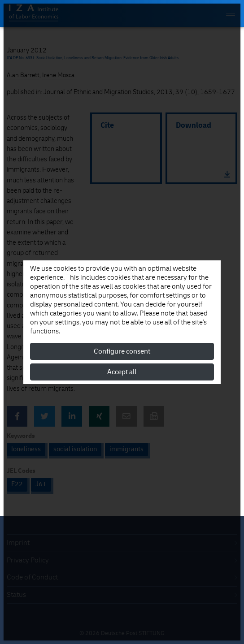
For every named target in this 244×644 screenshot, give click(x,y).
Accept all (122, 372)
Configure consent (122, 351)
